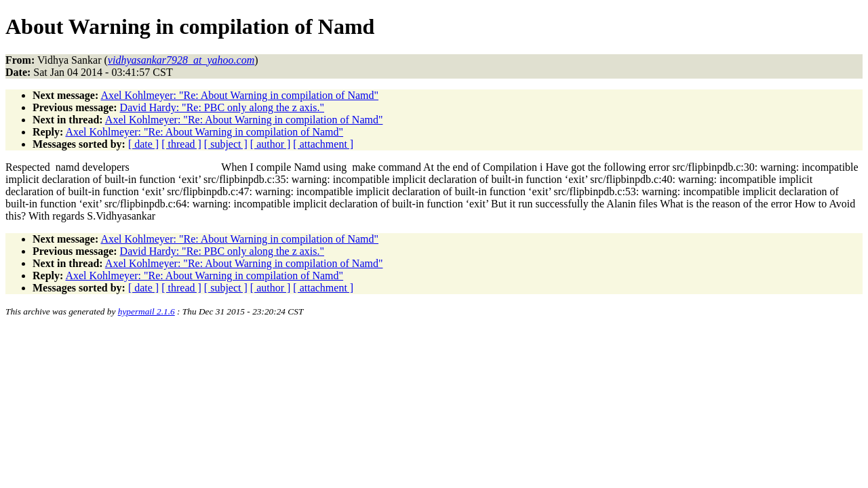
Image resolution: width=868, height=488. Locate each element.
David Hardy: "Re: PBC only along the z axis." (222, 107)
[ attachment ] (323, 144)
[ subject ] (226, 144)
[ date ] (143, 144)
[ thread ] (181, 144)
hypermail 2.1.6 (146, 311)
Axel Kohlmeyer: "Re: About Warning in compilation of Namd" (239, 95)
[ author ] (271, 144)
